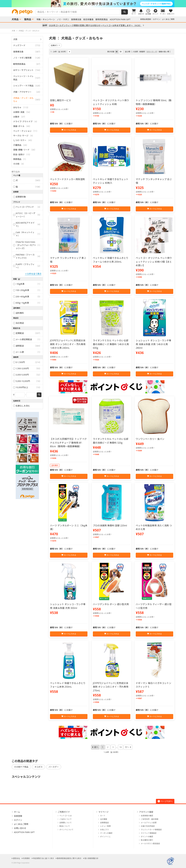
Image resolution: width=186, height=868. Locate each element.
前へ (96, 747)
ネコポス (39, 767)
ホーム (17, 812)
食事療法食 (76, 19)
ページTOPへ (165, 801)
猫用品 (28, 19)
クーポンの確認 (106, 833)
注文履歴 (104, 819)
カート (103, 816)
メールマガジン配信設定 (150, 844)
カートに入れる (69, 130)
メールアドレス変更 (149, 823)
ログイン (157, 19)
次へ (127, 747)
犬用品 (15, 19)
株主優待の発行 (147, 840)
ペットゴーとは (66, 816)
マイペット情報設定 (149, 833)
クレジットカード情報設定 (151, 830)
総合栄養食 (88, 19)
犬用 (15, 39)
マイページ (103, 812)
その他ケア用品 (21, 767)
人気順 (135, 52)
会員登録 (18, 816)
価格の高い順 (164, 52)
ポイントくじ (105, 837)
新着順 (142, 52)
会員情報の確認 (147, 816)
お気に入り (104, 830)
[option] (93, 4)
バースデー (54, 767)
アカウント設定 (146, 812)
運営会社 (16, 858)
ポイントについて (66, 830)
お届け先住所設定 (148, 826)
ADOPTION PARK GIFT (120, 19)
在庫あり (55, 45)
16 (120, 747)
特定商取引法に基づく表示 (43, 858)
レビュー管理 (105, 826)
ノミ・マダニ (63, 19)
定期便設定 (104, 823)
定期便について (66, 823)
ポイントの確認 (147, 837)
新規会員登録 (146, 19)
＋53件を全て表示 (33, 274)
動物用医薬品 (102, 19)
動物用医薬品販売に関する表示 (69, 858)
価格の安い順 (152, 52)
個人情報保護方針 (91, 858)
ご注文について (66, 819)
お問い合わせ (20, 828)
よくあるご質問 (168, 19)
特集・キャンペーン (46, 19)
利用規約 (26, 858)
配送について (65, 826)
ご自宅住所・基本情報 (150, 819)
